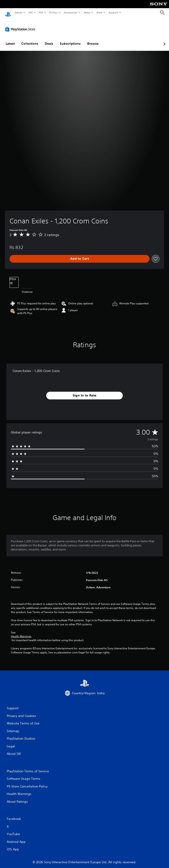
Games (18, 12)
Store (99, 12)
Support (113, 12)
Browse (93, 39)
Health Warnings (21, 632)
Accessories (70, 12)
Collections (30, 39)
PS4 (41, 12)
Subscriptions (70, 39)
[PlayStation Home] (8, 13)
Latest (10, 39)
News (87, 12)
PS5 (30, 12)
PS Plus (53, 12)
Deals (49, 39)
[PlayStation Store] (21, 25)
